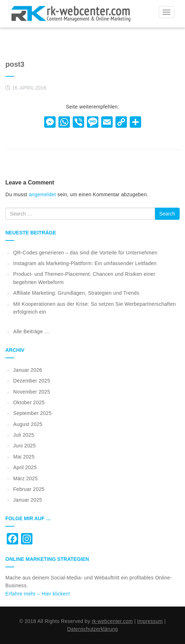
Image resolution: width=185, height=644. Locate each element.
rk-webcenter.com (112, 621)
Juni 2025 (24, 446)
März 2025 (25, 478)
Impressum (150, 621)
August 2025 (28, 424)
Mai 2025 (24, 457)
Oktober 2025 (29, 402)
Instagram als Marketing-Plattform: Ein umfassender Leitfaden (85, 263)
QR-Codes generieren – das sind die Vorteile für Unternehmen (85, 253)
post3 (15, 64)
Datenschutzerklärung (92, 629)
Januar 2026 (28, 370)
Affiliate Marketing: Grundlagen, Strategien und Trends (76, 293)
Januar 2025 (28, 500)
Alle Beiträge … (31, 331)
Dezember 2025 (32, 381)
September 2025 (32, 413)
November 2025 (32, 392)
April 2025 (25, 467)
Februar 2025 (29, 489)
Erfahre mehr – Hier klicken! (38, 594)
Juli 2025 (24, 435)
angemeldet (42, 194)
